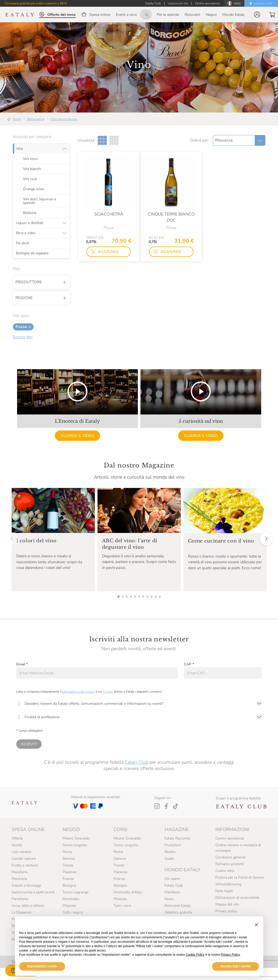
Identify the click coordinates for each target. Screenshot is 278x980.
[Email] (97, 673)
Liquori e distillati (30, 223)
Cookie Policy (195, 955)
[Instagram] (157, 806)
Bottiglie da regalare (32, 253)
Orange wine (33, 189)
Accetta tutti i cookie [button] (235, 966)
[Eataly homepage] (20, 15)
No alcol (23, 243)
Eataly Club (137, 762)
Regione (41, 298)
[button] (257, 14)
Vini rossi (30, 159)
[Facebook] (166, 806)
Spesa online (36, 119)
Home (17, 119)
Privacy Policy (230, 955)
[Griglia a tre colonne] (102, 140)
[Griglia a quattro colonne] (114, 140)
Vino (20, 149)
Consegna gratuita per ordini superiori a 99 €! (36, 3)
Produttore (41, 282)
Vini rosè (30, 179)
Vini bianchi (32, 169)
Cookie (108, 692)
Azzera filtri (23, 337)
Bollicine (30, 213)
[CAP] (223, 673)
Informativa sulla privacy (78, 692)
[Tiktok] (176, 806)
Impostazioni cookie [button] (42, 966)
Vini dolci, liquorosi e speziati (40, 201)
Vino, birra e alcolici (64, 119)
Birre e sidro (26, 233)
